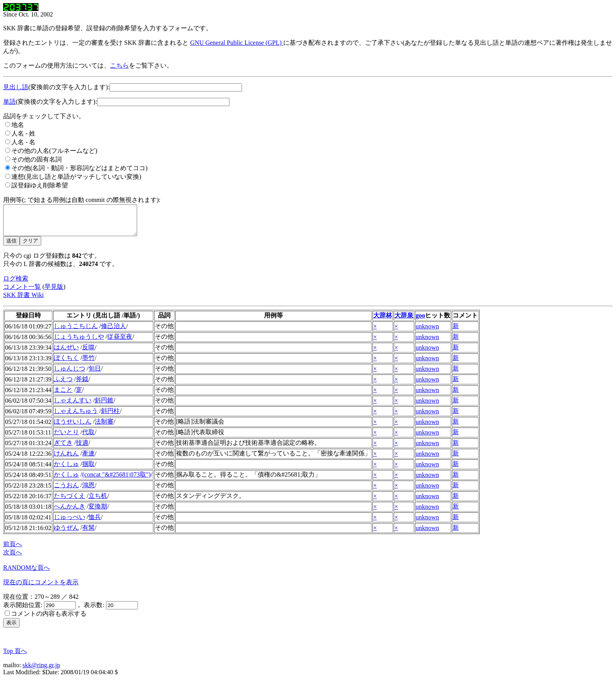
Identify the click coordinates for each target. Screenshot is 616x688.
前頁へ (13, 550)
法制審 (104, 427)
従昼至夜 (120, 342)
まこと (63, 395)
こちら (119, 65)
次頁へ (13, 558)
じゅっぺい (70, 523)
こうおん (66, 491)
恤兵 (95, 523)
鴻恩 (88, 491)
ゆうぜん (66, 533)
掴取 (88, 470)
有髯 (88, 533)
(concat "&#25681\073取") (116, 480)
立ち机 (98, 502)
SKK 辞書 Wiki (23, 301)
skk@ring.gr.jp (41, 671)
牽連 (88, 459)
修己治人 (114, 332)
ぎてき (63, 449)
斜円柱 (110, 417)
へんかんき (70, 512)
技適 (82, 449)
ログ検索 (16, 284)
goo (420, 321)
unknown (427, 332)
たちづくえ (70, 502)
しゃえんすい (73, 406)
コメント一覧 (22, 293)
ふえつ (63, 385)
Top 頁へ (15, 657)
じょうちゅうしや (79, 342)
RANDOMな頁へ (27, 573)
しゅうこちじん (76, 332)
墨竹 (88, 364)
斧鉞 (82, 385)
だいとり (66, 438)
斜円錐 (104, 406)
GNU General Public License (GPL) (237, 43)
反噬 (88, 353)
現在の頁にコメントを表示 (41, 588)
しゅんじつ (70, 374)
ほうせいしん (73, 427)
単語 (9, 102)
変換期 (98, 512)
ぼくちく (66, 364)
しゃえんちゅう (76, 417)
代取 (88, 438)
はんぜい (66, 353)
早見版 (54, 293)
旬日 (95, 374)
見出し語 (16, 87)
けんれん (66, 459)
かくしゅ (66, 470)
